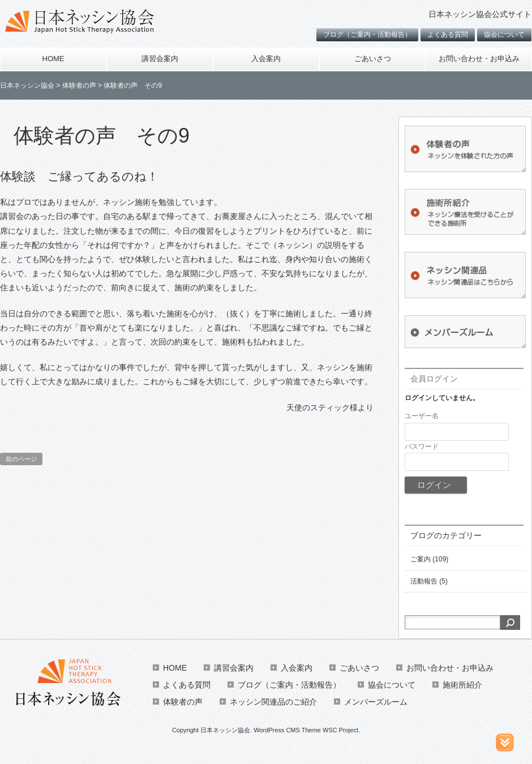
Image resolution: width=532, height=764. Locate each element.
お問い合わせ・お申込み (479, 59)
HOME (53, 59)
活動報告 (424, 581)
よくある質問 (448, 35)
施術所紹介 (462, 685)
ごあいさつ (373, 59)
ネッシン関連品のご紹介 (273, 702)
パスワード (422, 447)
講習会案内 (160, 59)
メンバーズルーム (376, 702)
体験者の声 (183, 702)
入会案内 (266, 59)
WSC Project (340, 730)
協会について (504, 35)
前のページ (21, 459)
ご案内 (421, 559)
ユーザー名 (422, 416)
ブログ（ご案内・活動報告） (367, 35)
